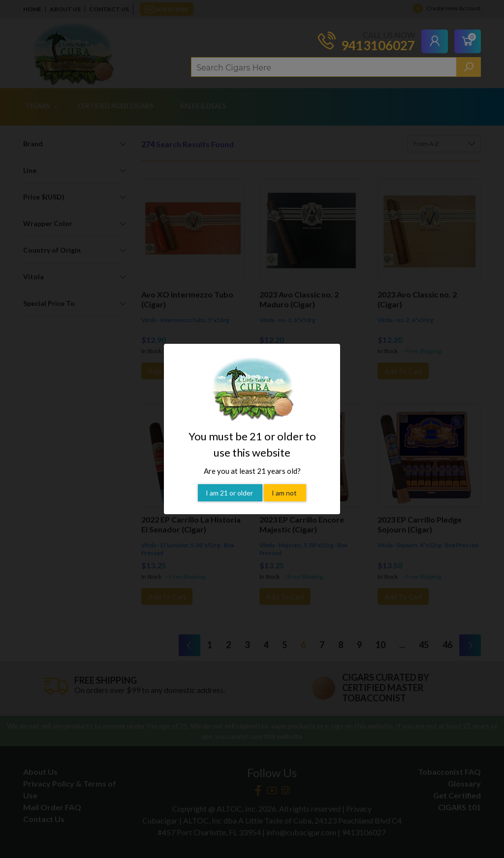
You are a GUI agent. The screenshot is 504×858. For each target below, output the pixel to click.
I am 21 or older (230, 480)
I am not (285, 480)
